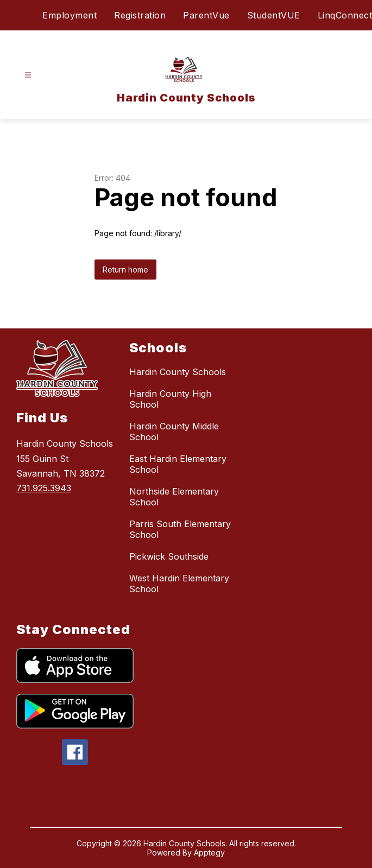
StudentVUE (274, 15)
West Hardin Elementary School (179, 584)
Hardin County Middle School (174, 432)
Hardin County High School (170, 399)
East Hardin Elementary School (178, 464)
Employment (70, 15)
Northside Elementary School (174, 497)
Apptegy (209, 853)
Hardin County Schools (178, 372)
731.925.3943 (44, 488)
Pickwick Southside (169, 556)
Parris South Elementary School (180, 529)
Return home (125, 270)
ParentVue (206, 15)
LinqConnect (345, 15)
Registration (140, 15)
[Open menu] (28, 75)
